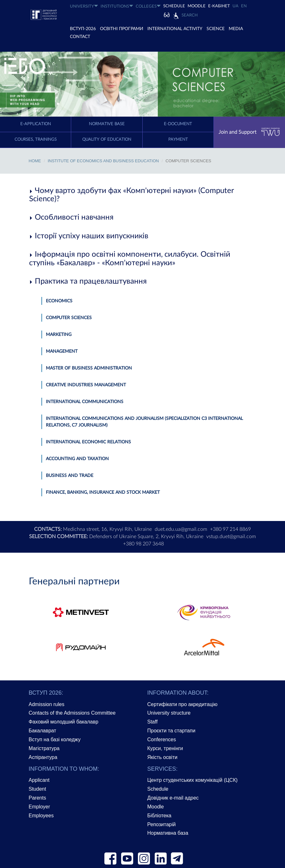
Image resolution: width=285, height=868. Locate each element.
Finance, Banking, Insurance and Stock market (103, 492)
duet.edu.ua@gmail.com (181, 529)
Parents (37, 798)
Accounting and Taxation (77, 459)
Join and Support (249, 132)
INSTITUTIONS (117, 6)
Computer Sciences (69, 318)
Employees (41, 816)
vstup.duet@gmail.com (231, 537)
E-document (178, 124)
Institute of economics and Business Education (103, 161)
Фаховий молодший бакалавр (64, 722)
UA (235, 6)
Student (37, 789)
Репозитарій (162, 824)
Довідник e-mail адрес (173, 798)
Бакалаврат (43, 731)
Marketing (59, 335)
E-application (36, 124)
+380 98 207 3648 (143, 544)
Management (62, 351)
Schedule (158, 789)
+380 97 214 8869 (230, 529)
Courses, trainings (36, 140)
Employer (40, 807)
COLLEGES (148, 6)
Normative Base (107, 124)
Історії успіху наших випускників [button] (89, 236)
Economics (59, 301)
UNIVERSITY (84, 6)
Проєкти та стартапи (171, 731)
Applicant (39, 780)
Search (190, 15)
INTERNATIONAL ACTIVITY (175, 29)
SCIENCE (216, 29)
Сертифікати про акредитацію (183, 704)
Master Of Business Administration (89, 368)
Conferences (162, 739)
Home (35, 161)
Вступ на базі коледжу (55, 739)
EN (244, 6)
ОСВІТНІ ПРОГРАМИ (122, 29)
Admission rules (47, 704)
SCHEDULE (174, 6)
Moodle (197, 6)
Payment (178, 140)
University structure (169, 713)
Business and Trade (70, 476)
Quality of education (107, 140)
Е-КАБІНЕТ (219, 6)
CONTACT (80, 37)
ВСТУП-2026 (83, 29)
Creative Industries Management (86, 385)
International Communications (85, 402)
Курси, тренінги (165, 748)
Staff (153, 722)
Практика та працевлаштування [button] (88, 281)
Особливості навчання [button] (71, 217)
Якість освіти (162, 757)
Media (236, 29)
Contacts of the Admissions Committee (72, 713)
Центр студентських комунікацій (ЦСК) (193, 780)
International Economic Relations (88, 442)
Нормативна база (168, 833)
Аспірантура (43, 757)
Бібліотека (159, 816)
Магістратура (44, 748)
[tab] (143, 195)
